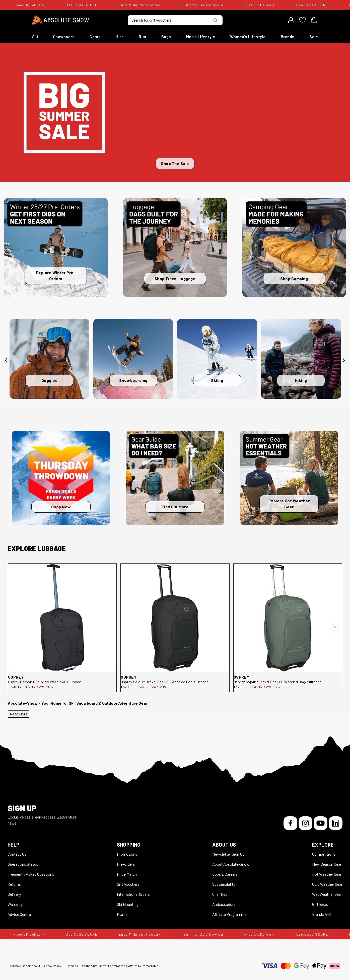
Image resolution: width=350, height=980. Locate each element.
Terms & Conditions (23, 966)
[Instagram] (305, 823)
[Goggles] (49, 359)
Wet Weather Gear (327, 894)
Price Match (127, 874)
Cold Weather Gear (327, 884)
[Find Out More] (175, 478)
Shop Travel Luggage (175, 278)
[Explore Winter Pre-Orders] (56, 247)
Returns (14, 884)
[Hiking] (301, 359)
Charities (220, 894)
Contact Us (17, 854)
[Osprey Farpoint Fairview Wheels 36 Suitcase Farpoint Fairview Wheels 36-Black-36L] (62, 618)
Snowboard (64, 36)
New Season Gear (327, 864)
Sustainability (224, 884)
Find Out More (175, 507)
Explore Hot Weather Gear (289, 504)
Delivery (14, 894)
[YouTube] (321, 823)
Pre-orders (126, 864)
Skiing (217, 380)
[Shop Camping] (294, 247)
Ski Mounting (128, 904)
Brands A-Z (322, 914)
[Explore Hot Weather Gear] (289, 478)
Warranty (15, 904)
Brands (288, 36)
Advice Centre (19, 914)
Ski (35, 36)
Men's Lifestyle (201, 36)
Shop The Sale (175, 163)
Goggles (50, 380)
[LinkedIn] (336, 823)
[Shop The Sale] (175, 112)
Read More (19, 714)
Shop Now (61, 507)
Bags (166, 36)
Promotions (127, 854)
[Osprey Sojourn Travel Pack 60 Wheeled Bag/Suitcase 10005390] (288, 618)
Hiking (301, 380)
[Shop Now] (61, 478)
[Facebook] (290, 823)
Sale (314, 36)
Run (143, 36)
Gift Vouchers (128, 884)
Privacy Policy (52, 966)
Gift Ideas (320, 904)
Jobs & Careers (225, 874)
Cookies (72, 966)
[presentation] (6, 360)
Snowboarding (133, 380)
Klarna (122, 914)
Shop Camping (294, 278)
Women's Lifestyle (248, 36)
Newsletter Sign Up (228, 854)
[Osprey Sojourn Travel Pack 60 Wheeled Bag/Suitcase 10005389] (175, 618)
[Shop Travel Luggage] (175, 247)
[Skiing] (217, 359)
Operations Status (23, 864)
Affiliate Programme (229, 914)
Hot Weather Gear (327, 874)
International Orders (133, 894)
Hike (120, 36)
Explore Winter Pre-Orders (56, 275)
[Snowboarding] (133, 359)
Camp (95, 36)
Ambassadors (224, 904)
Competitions (324, 854)
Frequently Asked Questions (31, 874)
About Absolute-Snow (231, 864)
